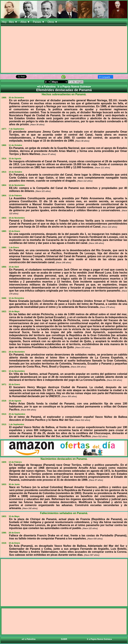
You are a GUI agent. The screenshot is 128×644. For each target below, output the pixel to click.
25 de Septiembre (17, 414)
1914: (4, 159)
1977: (4, 129)
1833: (4, 484)
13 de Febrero (15, 196)
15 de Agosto (15, 159)
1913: (4, 172)
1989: (4, 98)
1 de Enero (14, 248)
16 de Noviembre (17, 185)
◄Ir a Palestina (46, 87)
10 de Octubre (15, 172)
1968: (4, 145)
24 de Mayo (14, 312)
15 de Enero (14, 543)
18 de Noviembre (17, 218)
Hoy (4, 22)
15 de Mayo (14, 516)
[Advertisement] (64, 49)
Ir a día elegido (76, 82)
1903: (4, 218)
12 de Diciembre (16, 298)
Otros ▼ (53, 22)
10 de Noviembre (17, 371)
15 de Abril (14, 267)
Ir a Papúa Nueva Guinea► (75, 87)
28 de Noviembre (17, 352)
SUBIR (64, 639)
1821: (4, 352)
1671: (4, 384)
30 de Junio (14, 484)
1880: (4, 231)
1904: (4, 185)
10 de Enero (14, 231)
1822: (4, 312)
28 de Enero (14, 384)
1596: (4, 533)
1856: (4, 267)
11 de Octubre (15, 145)
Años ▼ (25, 22)
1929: (4, 462)
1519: (4, 401)
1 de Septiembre (16, 424)
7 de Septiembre (16, 129)
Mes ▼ (13, 22)
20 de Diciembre (16, 98)
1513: (4, 414)
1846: (4, 298)
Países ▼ (39, 22)
